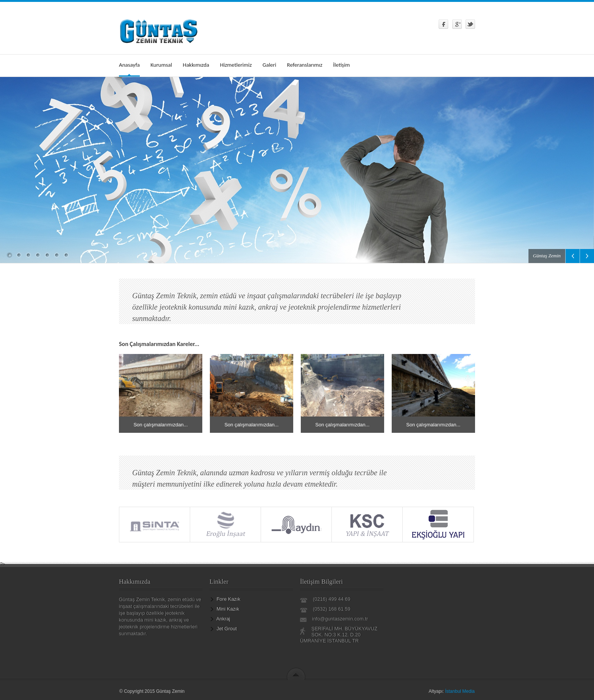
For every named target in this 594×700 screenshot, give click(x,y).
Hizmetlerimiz (236, 65)
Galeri (269, 65)
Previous (573, 256)
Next (587, 256)
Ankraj (223, 619)
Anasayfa (129, 65)
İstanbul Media (460, 691)
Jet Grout (227, 629)
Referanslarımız (305, 65)
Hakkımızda (196, 65)
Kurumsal (161, 65)
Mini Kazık (228, 609)
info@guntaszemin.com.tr (340, 619)
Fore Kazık (229, 599)
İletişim (341, 65)
